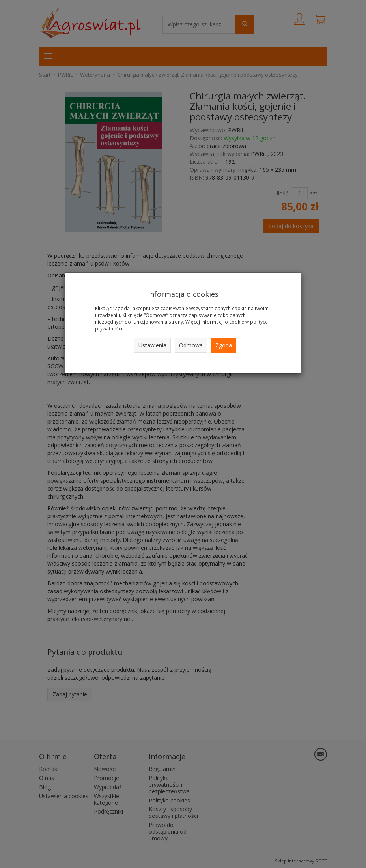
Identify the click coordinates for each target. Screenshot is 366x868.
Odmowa (191, 345)
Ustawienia (152, 345)
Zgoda (224, 345)
